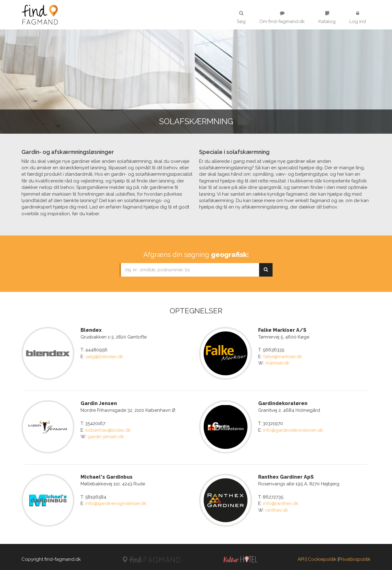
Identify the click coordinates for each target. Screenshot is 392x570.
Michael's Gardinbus (107, 474)
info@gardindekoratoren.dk (293, 428)
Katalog (327, 17)
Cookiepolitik (322, 554)
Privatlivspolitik (355, 554)
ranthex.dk (277, 507)
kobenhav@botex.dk (108, 428)
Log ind (358, 17)
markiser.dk (277, 363)
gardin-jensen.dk (106, 435)
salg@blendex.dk (104, 357)
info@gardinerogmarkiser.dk (116, 500)
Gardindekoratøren (283, 402)
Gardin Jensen (99, 402)
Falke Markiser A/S (282, 330)
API (301, 554)
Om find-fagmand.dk (282, 17)
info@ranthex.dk (281, 500)
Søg (241, 17)
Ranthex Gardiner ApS (286, 474)
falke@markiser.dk (283, 357)
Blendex (91, 330)
